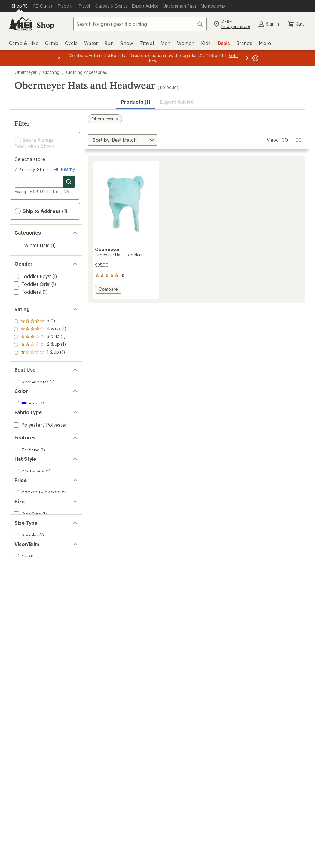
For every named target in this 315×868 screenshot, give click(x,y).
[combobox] (140, 24)
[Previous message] (60, 58)
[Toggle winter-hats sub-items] (18, 246)
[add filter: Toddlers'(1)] (27, 292)
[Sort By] (123, 140)
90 (299, 139)
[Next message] (247, 58)
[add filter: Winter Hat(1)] (28, 509)
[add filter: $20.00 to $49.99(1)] (36, 539)
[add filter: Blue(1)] (25, 412)
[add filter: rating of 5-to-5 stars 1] (40, 321)
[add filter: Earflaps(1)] (26, 479)
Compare (108, 290)
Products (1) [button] (136, 102)
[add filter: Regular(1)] (25, 599)
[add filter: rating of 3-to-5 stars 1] (40, 337)
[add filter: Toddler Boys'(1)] (32, 276)
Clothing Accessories (87, 72)
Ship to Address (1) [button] (41, 211)
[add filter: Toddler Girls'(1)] (31, 284)
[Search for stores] (69, 182)
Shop (45, 25)
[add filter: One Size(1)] (27, 569)
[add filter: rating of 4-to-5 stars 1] (40, 329)
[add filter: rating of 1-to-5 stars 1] (40, 353)
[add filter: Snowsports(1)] (30, 382)
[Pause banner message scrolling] (255, 58)
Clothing (51, 72)
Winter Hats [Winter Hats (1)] (37, 245)
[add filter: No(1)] (20, 629)
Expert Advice (177, 102)
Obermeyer (26, 72)
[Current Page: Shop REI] (20, 6)
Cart (296, 24)
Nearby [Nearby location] (64, 170)
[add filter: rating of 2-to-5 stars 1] (40, 345)
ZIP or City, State (31, 170)
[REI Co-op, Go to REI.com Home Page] (20, 24)
